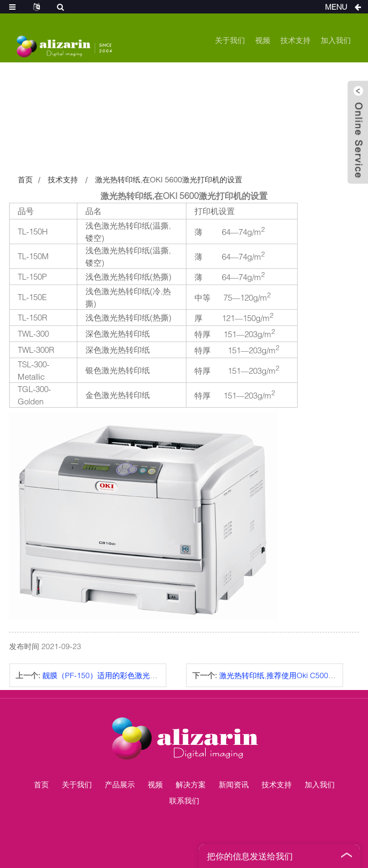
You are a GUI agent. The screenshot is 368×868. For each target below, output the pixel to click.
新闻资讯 (234, 784)
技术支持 (295, 40)
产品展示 (120, 784)
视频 (263, 40)
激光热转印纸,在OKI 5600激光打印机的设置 (169, 179)
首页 (25, 179)
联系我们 (184, 801)
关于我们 (230, 40)
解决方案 (191, 784)
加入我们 (336, 40)
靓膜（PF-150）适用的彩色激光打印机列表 (115, 675)
